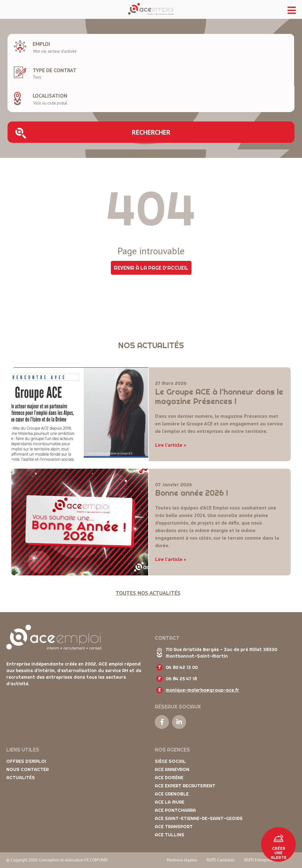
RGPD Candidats (221, 860)
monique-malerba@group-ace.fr (202, 690)
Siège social (170, 761)
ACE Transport (174, 827)
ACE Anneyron (172, 769)
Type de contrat (54, 70)
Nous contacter (27, 769)
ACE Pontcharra (175, 810)
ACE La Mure (170, 802)
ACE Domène (169, 778)
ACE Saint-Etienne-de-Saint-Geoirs (199, 818)
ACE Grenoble (172, 794)
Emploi (41, 44)
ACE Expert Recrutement (185, 786)
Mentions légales (182, 860)
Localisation (50, 96)
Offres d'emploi (26, 761)
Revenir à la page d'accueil (151, 268)
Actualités (21, 778)
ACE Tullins (170, 835)
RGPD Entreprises (259, 860)
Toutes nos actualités (148, 593)
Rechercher (93, 133)
